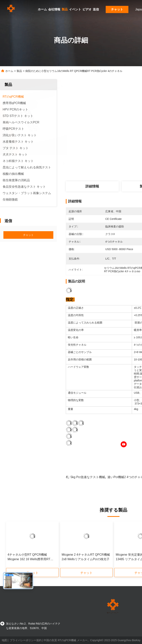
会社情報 (54, 9)
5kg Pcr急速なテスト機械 (88, 477)
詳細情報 (92, 186)
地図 (4, 640)
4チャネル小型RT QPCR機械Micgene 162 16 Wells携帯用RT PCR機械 (29, 557)
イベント (75, 9)
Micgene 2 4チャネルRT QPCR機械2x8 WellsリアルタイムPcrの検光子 (86, 557)
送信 (96, 9)
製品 (65, 9)
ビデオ (87, 9)
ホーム (42, 9)
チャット (117, 9)
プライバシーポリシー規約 (26, 640)
